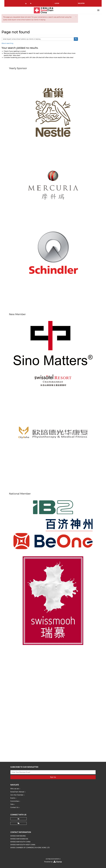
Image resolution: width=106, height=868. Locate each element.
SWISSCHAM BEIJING (18, 836)
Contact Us (14, 807)
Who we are (15, 789)
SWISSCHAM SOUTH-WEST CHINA (23, 845)
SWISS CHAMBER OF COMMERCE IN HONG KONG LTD (30, 848)
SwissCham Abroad (17, 792)
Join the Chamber (17, 795)
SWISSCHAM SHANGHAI (19, 839)
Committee (15, 801)
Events (13, 798)
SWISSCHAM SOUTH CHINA (20, 842)
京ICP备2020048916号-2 (53, 859)
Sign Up (53, 777)
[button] (76, 17)
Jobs (12, 804)
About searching (7, 43)
